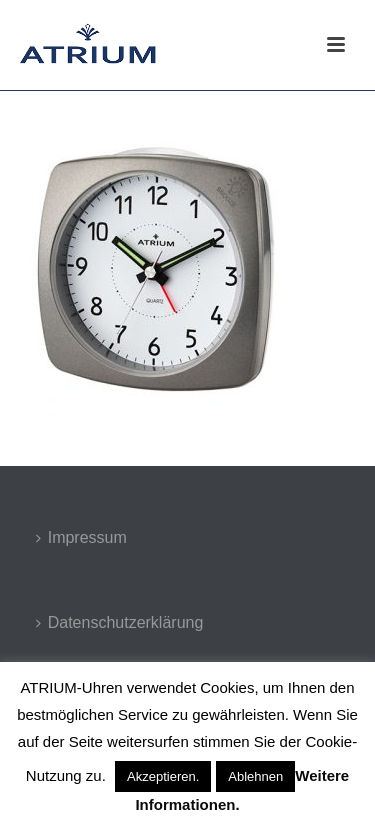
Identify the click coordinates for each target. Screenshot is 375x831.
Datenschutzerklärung (120, 622)
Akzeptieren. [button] (163, 776)
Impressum (81, 537)
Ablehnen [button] (255, 776)
